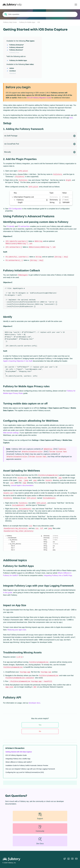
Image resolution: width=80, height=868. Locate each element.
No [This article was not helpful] (40, 731)
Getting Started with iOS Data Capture (19, 752)
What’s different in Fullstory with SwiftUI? (19, 762)
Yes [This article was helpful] (40, 725)
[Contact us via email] (76, 859)
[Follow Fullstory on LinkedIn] (68, 859)
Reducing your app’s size (17, 630)
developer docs (35, 703)
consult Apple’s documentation (22, 485)
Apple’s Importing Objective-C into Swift (18, 361)
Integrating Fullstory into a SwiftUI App (58, 575)
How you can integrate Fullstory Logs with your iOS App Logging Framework (30, 769)
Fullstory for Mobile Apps (27, 22)
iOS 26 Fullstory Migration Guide (39, 98)
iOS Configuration (15, 209)
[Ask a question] (40, 14)
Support (40, 816)
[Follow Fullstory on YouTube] (72, 859)
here (71, 118)
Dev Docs (40, 841)
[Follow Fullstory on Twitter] (65, 859)
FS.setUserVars (24, 226)
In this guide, (8, 593)
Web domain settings (11, 433)
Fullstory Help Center (10, 22)
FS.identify (10, 226)
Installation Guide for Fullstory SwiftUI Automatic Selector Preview (27, 765)
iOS (39, 22)
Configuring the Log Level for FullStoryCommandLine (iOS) (25, 772)
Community (40, 828)
